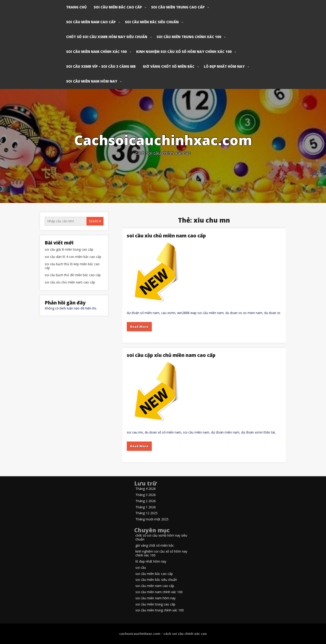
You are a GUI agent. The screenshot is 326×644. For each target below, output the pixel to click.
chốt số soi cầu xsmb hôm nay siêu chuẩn (107, 37)
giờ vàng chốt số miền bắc (169, 66)
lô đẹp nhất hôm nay (224, 66)
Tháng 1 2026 (146, 507)
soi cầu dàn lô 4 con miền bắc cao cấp (73, 257)
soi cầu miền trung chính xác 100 (189, 37)
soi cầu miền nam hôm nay (92, 81)
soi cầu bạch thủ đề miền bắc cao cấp (73, 275)
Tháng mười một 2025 (152, 519)
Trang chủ (76, 7)
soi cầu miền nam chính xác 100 (96, 52)
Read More (139, 327)
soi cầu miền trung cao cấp (178, 7)
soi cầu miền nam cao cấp (91, 22)
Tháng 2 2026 (146, 501)
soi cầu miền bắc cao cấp (118, 7)
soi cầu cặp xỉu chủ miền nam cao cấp (171, 355)
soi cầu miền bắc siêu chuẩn (152, 22)
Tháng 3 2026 (146, 495)
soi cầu (141, 568)
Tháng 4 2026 (146, 489)
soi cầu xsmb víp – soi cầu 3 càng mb (101, 66)
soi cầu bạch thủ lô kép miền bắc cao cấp (72, 266)
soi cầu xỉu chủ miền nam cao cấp (166, 236)
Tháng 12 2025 (146, 513)
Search (95, 221)
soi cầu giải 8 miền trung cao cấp (69, 250)
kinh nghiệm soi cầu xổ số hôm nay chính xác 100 (184, 52)
